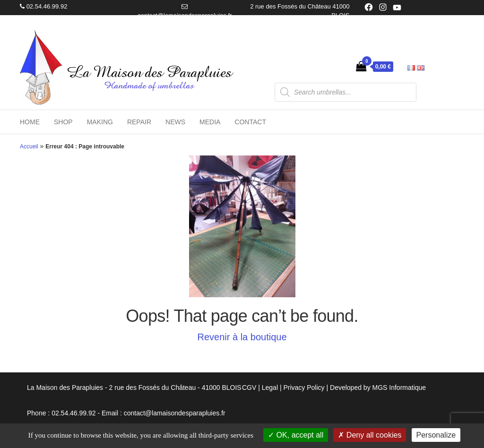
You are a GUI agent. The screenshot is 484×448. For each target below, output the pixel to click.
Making (100, 122)
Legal (270, 388)
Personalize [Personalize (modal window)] (436, 435)
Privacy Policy (304, 388)
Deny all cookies (370, 435)
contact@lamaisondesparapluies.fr (185, 15)
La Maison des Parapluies (150, 72)
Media (210, 122)
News (175, 122)
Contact (250, 122)
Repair (139, 122)
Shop (63, 122)
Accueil (29, 146)
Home (30, 122)
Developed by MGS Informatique (378, 388)
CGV (249, 388)
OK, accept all (296, 435)
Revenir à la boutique (242, 337)
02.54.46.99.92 (47, 6)
